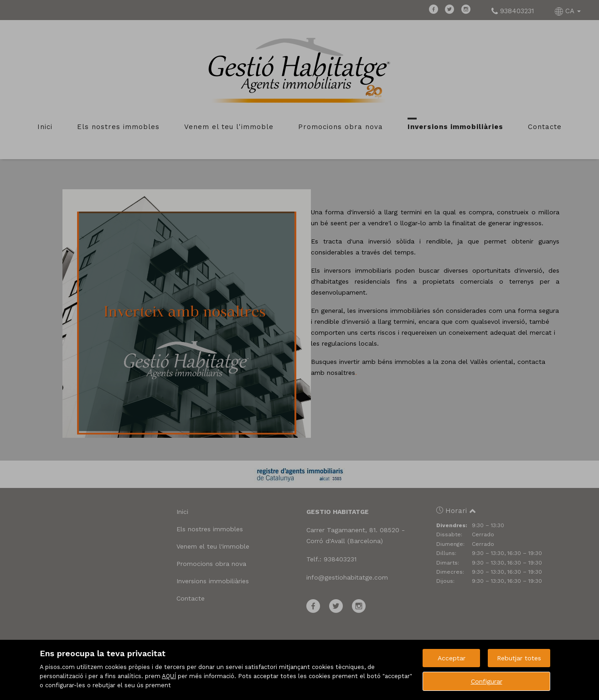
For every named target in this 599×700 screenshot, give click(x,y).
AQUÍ (169, 676)
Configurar (487, 681)
